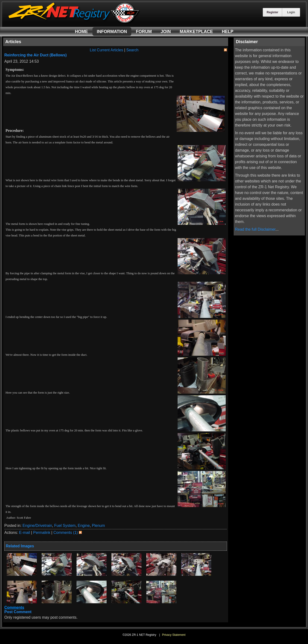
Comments (14, 607)
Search (132, 50)
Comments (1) (66, 533)
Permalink (42, 533)
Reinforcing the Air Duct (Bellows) (35, 55)
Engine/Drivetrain (37, 526)
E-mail (24, 533)
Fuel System (65, 526)
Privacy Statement (174, 635)
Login (291, 12)
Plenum (98, 526)
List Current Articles (106, 50)
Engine (84, 526)
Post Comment (18, 612)
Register (272, 12)
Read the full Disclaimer (255, 229)
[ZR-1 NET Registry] (74, 23)
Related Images (20, 546)
